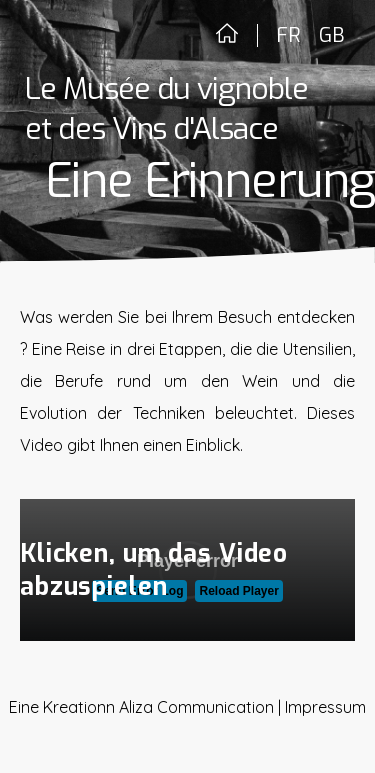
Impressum (325, 707)
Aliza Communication (196, 707)
